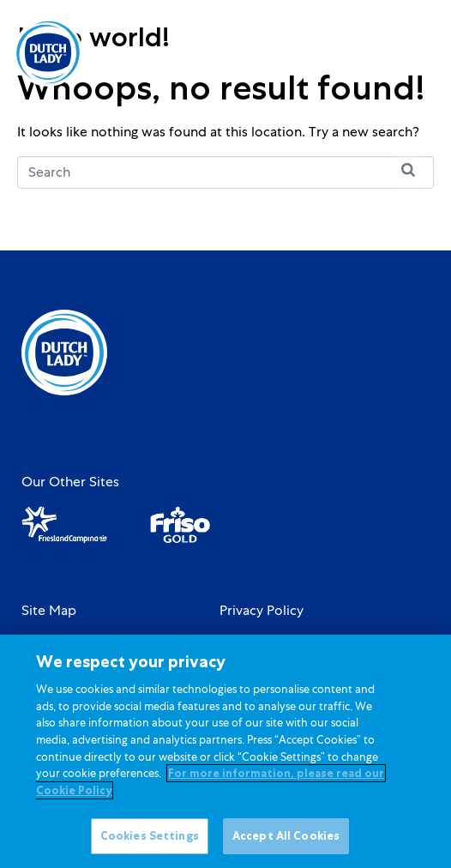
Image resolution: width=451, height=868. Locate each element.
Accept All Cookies (286, 844)
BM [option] (354, 54)
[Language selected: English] (354, 53)
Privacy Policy (262, 611)
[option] (354, 54)
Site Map (49, 611)
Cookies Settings (150, 844)
